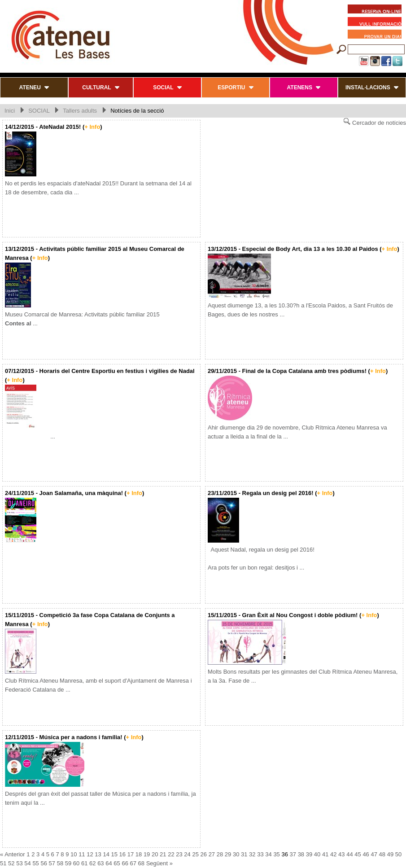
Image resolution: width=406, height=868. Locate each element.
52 (11, 863)
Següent (157, 863)
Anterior (15, 854)
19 (147, 854)
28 (220, 854)
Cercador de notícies (375, 122)
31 (244, 854)
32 (252, 854)
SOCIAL (39, 111)
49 (390, 854)
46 (366, 854)
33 (260, 854)
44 (349, 854)
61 (84, 863)
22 (171, 854)
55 (35, 863)
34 (268, 854)
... (30, 436)
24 (187, 854)
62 (92, 863)
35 (276, 854)
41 (325, 854)
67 (133, 863)
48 (382, 854)
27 (212, 854)
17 (131, 854)
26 (204, 854)
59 (68, 863)
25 (195, 854)
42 (333, 854)
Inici (10, 111)
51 (3, 863)
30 (236, 854)
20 (155, 854)
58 (60, 863)
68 (141, 863)
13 (98, 854)
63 (100, 863)
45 (358, 854)
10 (74, 854)
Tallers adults (80, 111)
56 (44, 863)
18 (139, 854)
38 (301, 854)
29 (228, 854)
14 (106, 854)
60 (76, 863)
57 (52, 863)
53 (19, 863)
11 (82, 854)
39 (309, 854)
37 (293, 854)
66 (125, 863)
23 (179, 854)
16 (122, 854)
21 (163, 854)
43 (341, 854)
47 (374, 854)
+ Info (92, 127)
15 (114, 854)
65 (117, 863)
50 (398, 854)
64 (109, 863)
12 (90, 854)
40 (317, 854)
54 (27, 863)
